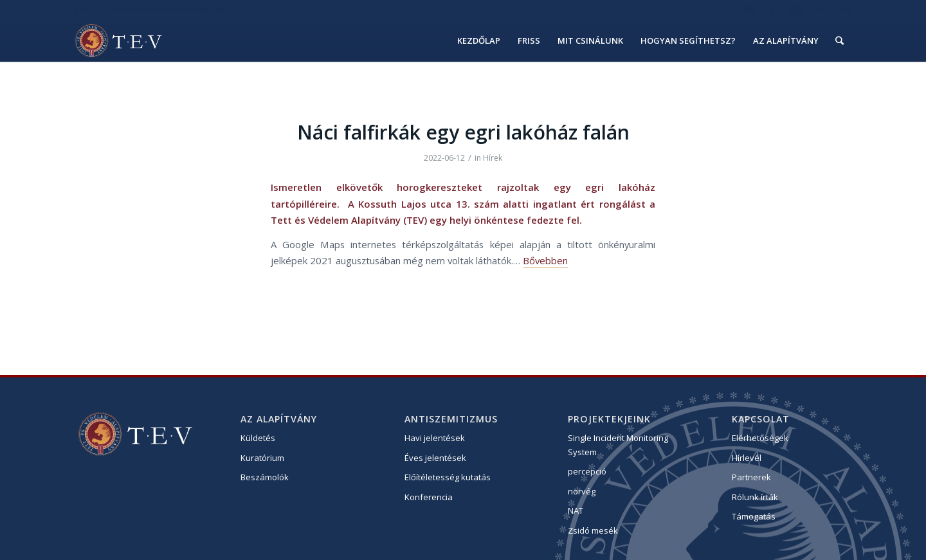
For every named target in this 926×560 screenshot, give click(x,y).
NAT (576, 510)
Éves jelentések (435, 458)
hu (820, 9)
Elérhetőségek (760, 438)
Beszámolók (265, 477)
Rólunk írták (755, 497)
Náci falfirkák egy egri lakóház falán (463, 132)
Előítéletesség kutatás (448, 477)
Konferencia (429, 497)
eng (845, 9)
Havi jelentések (435, 438)
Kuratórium (262, 458)
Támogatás (754, 516)
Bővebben (545, 260)
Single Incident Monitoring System (618, 445)
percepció (587, 471)
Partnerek (751, 477)
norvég (582, 491)
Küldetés (258, 438)
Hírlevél (747, 458)
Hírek (493, 158)
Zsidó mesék (593, 530)
